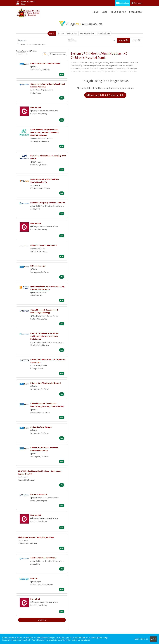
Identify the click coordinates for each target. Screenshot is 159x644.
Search (52, 33)
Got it (153, 639)
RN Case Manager (38, 266)
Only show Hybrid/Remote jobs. (33, 44)
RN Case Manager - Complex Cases (45, 63)
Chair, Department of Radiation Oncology (36, 537)
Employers (137, 3)
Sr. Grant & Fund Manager (41, 427)
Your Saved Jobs (104, 33)
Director (34, 578)
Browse (61, 33)
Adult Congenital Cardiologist (43, 558)
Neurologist (36, 107)
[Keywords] (42, 40)
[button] (136, 40)
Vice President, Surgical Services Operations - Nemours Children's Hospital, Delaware (45, 132)
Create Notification (58, 54)
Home (96, 12)
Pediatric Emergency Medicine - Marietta (48, 203)
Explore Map (72, 33)
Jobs (105, 12)
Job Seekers (122, 3)
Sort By (21, 54)
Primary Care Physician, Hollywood (45, 383)
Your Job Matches (87, 33)
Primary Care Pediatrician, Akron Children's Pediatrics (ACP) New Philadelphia (44, 336)
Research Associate (39, 494)
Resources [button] (135, 12)
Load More (42, 620)
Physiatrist (35, 599)
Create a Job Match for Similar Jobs (105, 95)
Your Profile (118, 12)
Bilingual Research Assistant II (44, 245)
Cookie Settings (141, 639)
